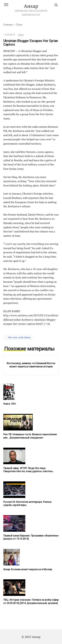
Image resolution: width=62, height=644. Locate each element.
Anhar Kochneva (46, 85)
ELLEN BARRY (12, 311)
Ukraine (28, 80)
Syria (46, 106)
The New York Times (20, 337)
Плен (21, 35)
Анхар (31, 6)
